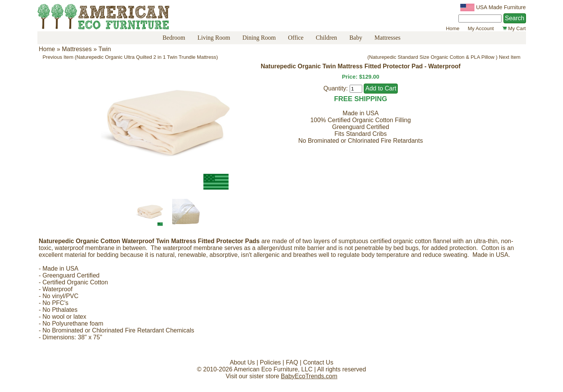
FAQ (292, 362)
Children (326, 38)
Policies (270, 362)
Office (296, 38)
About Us (242, 362)
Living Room (214, 38)
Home (452, 28)
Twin (105, 49)
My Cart (514, 28)
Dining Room (259, 38)
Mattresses (387, 38)
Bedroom (174, 38)
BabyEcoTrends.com (309, 376)
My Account (481, 28)
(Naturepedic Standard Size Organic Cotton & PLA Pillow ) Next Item (444, 57)
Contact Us (318, 362)
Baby (356, 38)
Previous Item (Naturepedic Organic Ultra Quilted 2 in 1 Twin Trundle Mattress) (130, 57)
